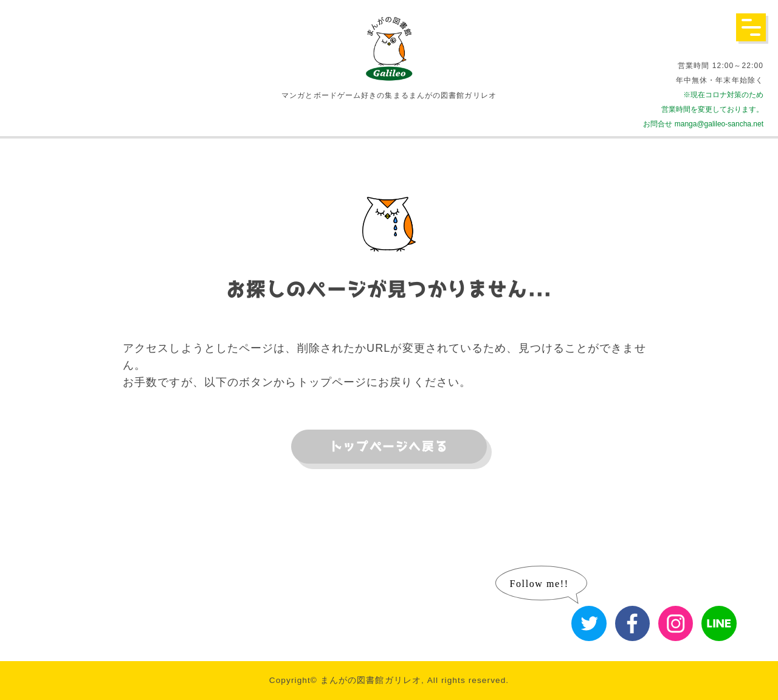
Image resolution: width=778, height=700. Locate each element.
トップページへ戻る (389, 447)
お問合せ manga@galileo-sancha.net (703, 124)
